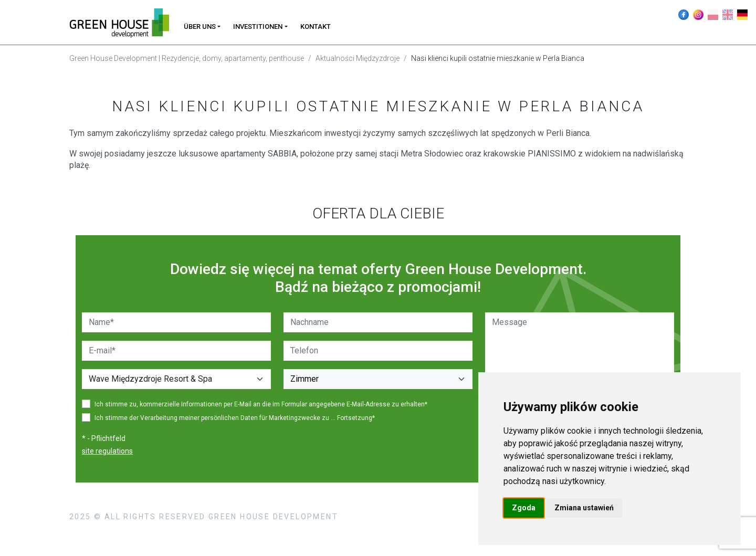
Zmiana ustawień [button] (584, 508)
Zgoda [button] (524, 508)
